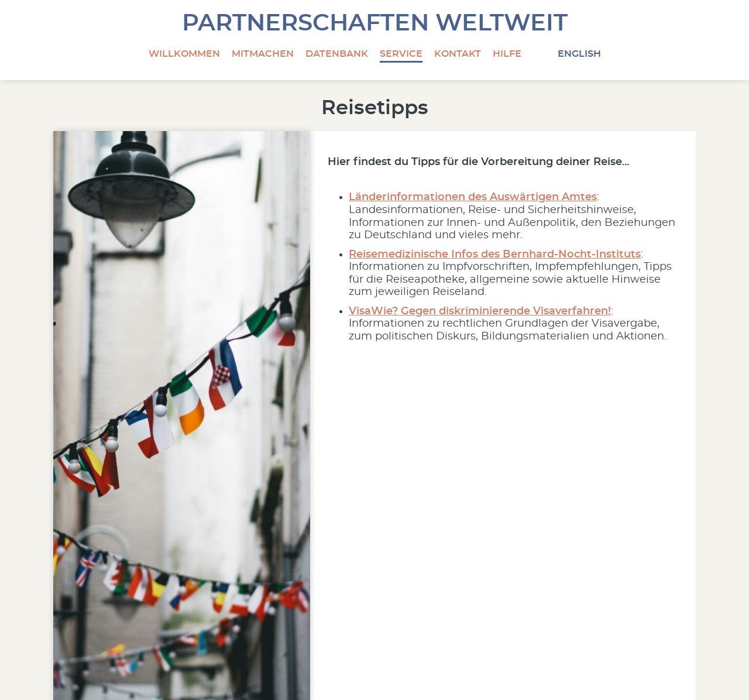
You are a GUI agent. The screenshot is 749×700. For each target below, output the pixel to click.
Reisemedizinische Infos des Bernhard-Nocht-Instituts (495, 255)
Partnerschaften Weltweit (375, 23)
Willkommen (184, 54)
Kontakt (458, 54)
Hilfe (507, 54)
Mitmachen (263, 54)
